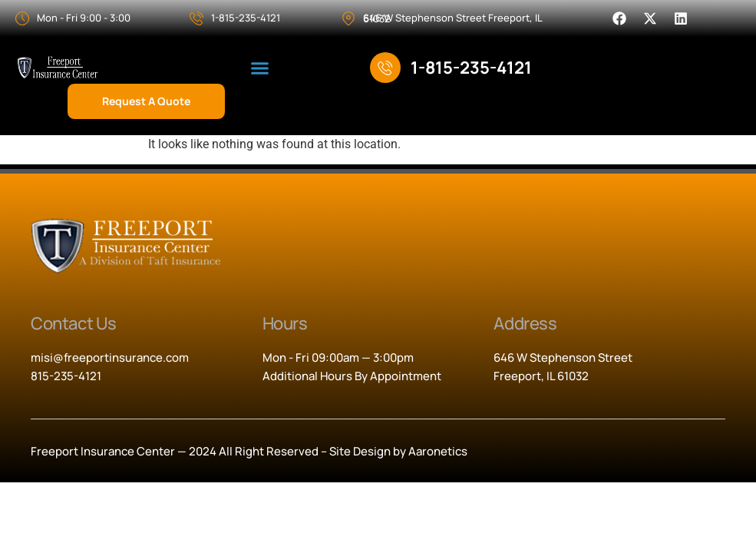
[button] (260, 68)
